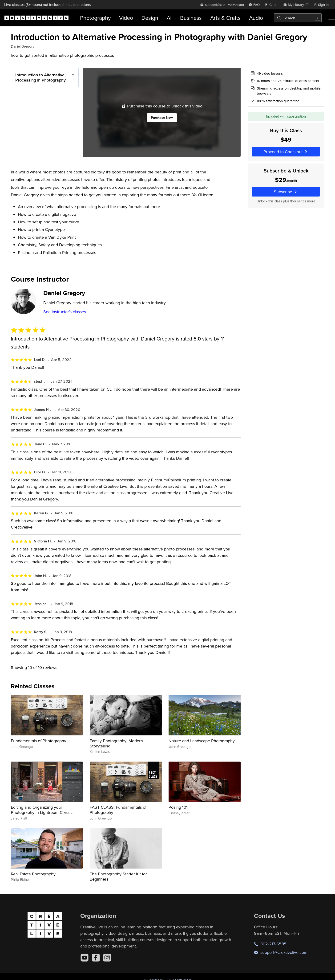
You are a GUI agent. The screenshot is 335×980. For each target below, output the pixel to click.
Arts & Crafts (225, 18)
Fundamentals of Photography (38, 741)
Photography (95, 18)
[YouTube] (85, 958)
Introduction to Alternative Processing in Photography (40, 77)
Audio (256, 18)
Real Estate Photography (33, 874)
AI (169, 18)
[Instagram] (107, 958)
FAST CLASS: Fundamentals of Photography (118, 810)
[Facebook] (96, 958)
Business (191, 18)
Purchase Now (162, 117)
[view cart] (271, 5)
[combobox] (298, 18)
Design (150, 18)
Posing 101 (178, 807)
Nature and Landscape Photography (202, 741)
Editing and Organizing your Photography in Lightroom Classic (42, 810)
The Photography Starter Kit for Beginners (118, 876)
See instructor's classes (65, 312)
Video (126, 18)
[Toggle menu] (332, 18)
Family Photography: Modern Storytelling (116, 743)
